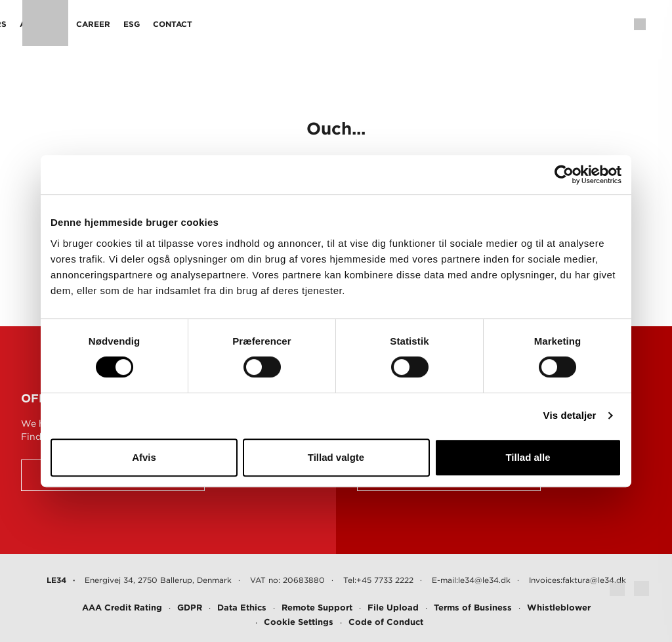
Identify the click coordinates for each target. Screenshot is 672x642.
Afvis (144, 457)
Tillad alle (528, 457)
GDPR (190, 608)
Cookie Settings (299, 622)
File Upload (393, 608)
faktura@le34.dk (594, 580)
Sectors (272, 24)
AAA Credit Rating (122, 608)
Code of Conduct (386, 622)
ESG (416, 24)
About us (326, 24)
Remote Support (317, 608)
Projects (217, 24)
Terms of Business (473, 608)
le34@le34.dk (484, 580)
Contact (457, 24)
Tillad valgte (336, 457)
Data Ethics (242, 608)
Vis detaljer (570, 415)
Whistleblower (559, 608)
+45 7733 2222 (385, 580)
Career (378, 24)
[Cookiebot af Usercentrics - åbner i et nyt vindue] (564, 175)
